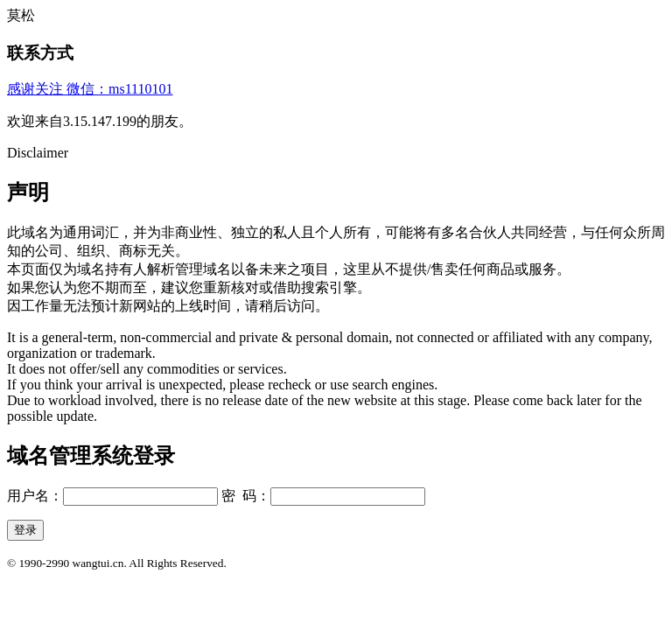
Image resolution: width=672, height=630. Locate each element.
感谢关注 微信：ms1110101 (90, 89)
